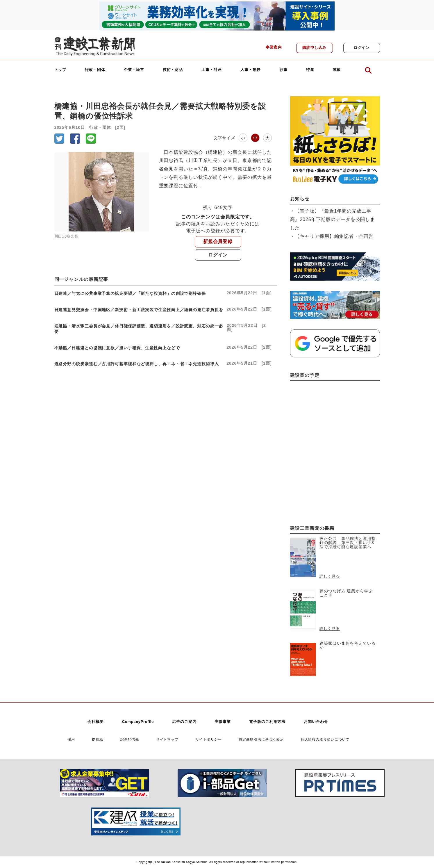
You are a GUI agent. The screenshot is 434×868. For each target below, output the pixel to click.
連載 (337, 70)
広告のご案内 (184, 722)
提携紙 (98, 739)
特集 (310, 70)
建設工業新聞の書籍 (312, 528)
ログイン (362, 48)
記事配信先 (130, 739)
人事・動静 (251, 70)
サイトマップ (167, 739)
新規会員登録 (218, 241)
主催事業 (223, 722)
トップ (60, 70)
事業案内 (274, 47)
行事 (283, 70)
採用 (71, 739)
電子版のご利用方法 (267, 722)
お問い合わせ (316, 722)
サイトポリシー (209, 739)
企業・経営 (134, 70)
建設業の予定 (305, 375)
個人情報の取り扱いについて (325, 739)
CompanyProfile (138, 722)
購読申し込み (314, 48)
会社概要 (96, 722)
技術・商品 (173, 70)
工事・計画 (212, 70)
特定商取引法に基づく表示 (261, 739)
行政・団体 (95, 70)
